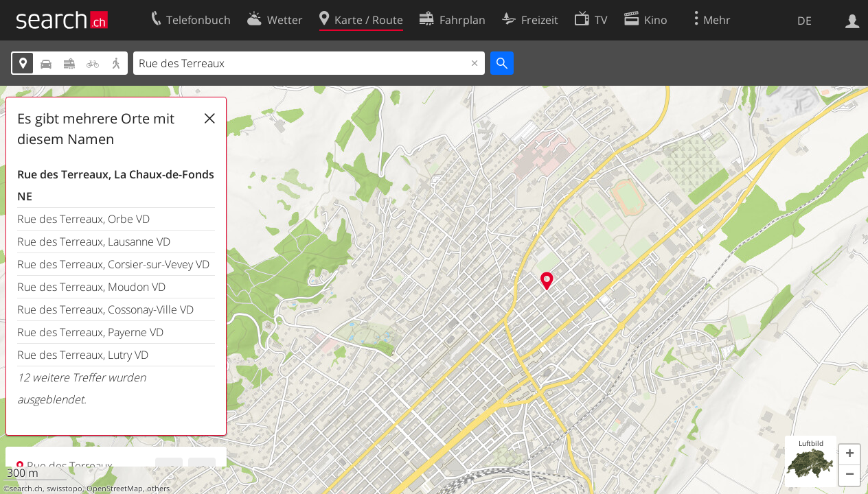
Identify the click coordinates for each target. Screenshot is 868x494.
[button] (849, 455)
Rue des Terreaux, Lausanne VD (94, 242)
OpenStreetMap (115, 489)
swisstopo (65, 489)
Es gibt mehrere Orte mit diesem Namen (96, 129)
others (158, 489)
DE (804, 21)
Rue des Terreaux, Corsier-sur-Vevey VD (113, 264)
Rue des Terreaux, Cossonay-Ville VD (105, 309)
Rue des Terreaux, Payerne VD (90, 332)
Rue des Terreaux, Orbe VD (83, 219)
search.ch (26, 489)
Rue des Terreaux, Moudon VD (91, 287)
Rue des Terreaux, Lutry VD (83, 355)
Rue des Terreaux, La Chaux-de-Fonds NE (116, 185)
